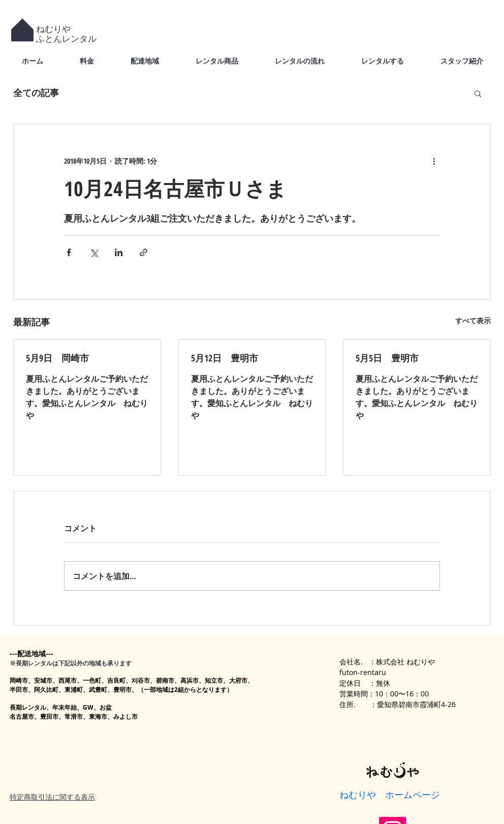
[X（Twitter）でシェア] (94, 252)
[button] (478, 93)
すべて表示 (473, 321)
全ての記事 (36, 93)
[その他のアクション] (434, 161)
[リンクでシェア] (144, 252)
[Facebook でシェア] (69, 252)
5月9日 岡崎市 (57, 358)
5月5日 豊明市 (387, 358)
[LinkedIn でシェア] (119, 252)
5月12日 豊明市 (225, 358)
